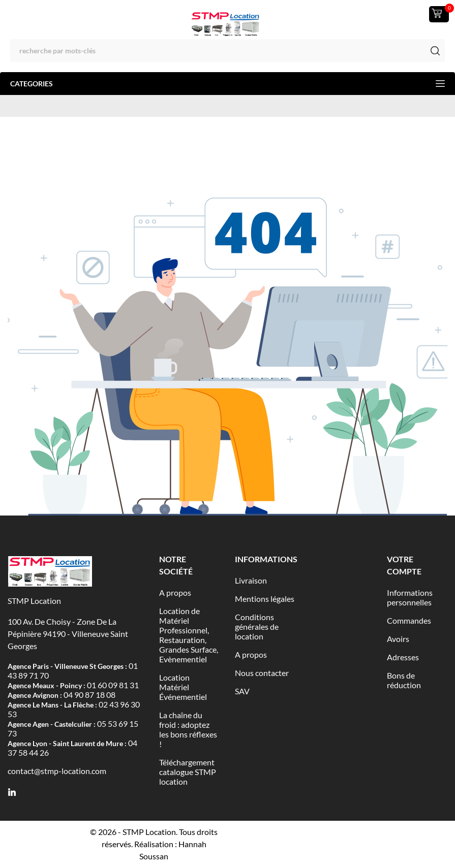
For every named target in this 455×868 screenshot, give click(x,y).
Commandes (409, 620)
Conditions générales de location (257, 626)
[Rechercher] (227, 51)
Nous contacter (262, 673)
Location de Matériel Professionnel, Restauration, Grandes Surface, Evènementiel (189, 635)
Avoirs (398, 639)
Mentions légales (265, 599)
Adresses (403, 657)
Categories (227, 84)
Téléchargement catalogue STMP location (188, 772)
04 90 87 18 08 (89, 695)
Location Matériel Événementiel (183, 687)
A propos (175, 592)
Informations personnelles (410, 597)
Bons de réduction (404, 680)
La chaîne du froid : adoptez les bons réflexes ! (188, 729)
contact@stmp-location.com (57, 771)
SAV (242, 691)
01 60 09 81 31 (113, 685)
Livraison (251, 580)
